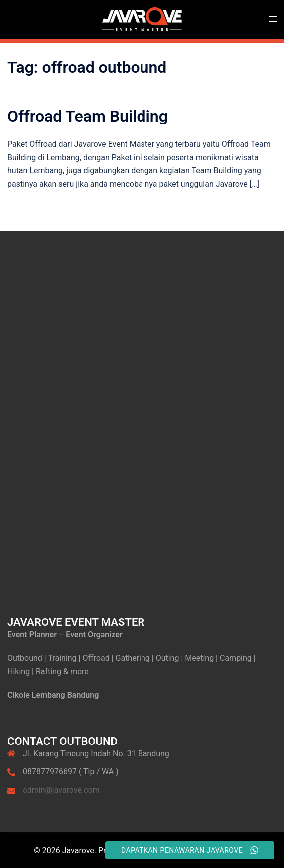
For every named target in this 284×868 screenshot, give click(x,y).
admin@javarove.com (61, 790)
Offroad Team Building (88, 116)
